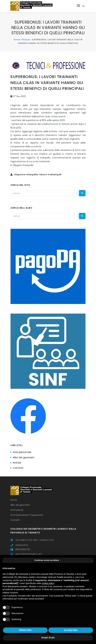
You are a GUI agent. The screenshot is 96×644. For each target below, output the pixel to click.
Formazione (17, 510)
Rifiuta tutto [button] (25, 630)
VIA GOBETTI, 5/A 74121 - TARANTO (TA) (35, 540)
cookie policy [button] (48, 583)
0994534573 (22, 545)
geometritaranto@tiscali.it (29, 554)
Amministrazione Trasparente (27, 515)
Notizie (26, 40)
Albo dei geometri (24, 457)
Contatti (18, 468)
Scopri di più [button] (48, 638)
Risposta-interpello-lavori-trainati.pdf (36, 174)
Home (17, 40)
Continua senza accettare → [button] (48, 560)
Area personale (22, 452)
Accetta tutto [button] (71, 630)
